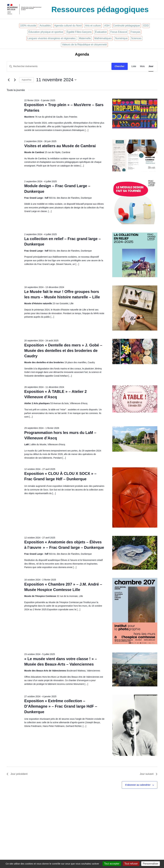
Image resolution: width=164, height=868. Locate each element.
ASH (107, 26)
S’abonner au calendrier (138, 785)
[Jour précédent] (9, 80)
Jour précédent (17, 774)
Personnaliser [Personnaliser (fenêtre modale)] (151, 864)
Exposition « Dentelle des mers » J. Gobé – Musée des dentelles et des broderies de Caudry (63, 351)
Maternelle (85, 38)
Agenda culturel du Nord (68, 26)
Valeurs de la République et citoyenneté (84, 45)
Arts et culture (93, 26)
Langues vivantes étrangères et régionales (51, 38)
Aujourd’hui (26, 80)
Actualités (45, 26)
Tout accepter (112, 864)
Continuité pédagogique (127, 26)
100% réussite (28, 26)
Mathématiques (103, 38)
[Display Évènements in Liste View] (134, 66)
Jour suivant (149, 774)
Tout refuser (131, 864)
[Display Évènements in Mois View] (142, 66)
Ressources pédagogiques (100, 9)
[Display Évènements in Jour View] (151, 66)
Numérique (121, 38)
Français (135, 32)
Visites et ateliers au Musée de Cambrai (60, 146)
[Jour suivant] (15, 80)
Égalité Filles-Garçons (79, 32)
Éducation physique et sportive (46, 32)
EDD (146, 26)
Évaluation (101, 32)
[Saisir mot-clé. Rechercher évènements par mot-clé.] (59, 66)
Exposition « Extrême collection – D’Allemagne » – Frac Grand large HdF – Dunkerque (61, 706)
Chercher (119, 66)
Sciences (136, 38)
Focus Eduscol (119, 32)
